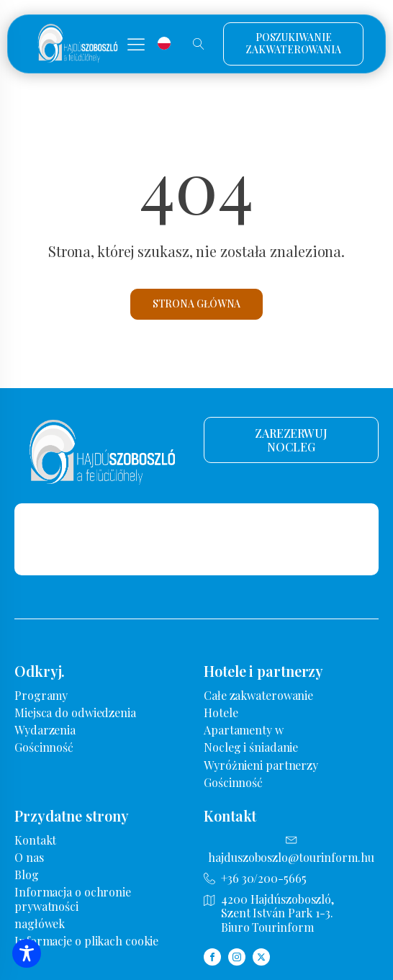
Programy (41, 695)
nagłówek (40, 923)
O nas (29, 857)
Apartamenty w (244, 730)
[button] (136, 44)
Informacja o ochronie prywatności (73, 899)
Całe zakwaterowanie (258, 695)
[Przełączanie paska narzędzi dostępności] (27, 953)
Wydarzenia (45, 730)
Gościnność (44, 747)
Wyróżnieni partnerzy (261, 765)
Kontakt (35, 840)
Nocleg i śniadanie (251, 747)
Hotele (221, 712)
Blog (27, 875)
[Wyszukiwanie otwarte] (199, 44)
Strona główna (197, 304)
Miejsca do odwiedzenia (75, 712)
